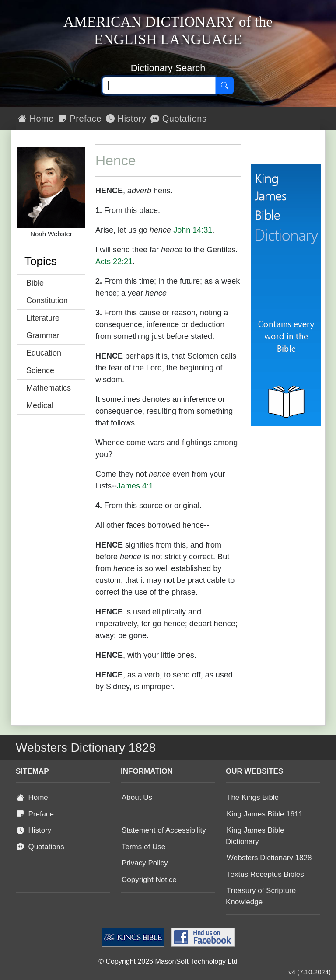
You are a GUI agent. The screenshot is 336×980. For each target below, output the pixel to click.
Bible (35, 283)
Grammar (43, 335)
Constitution (47, 300)
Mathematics (49, 388)
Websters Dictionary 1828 (269, 858)
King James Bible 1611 (265, 814)
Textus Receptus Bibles (265, 874)
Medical (40, 405)
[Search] (224, 86)
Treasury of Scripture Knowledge (261, 896)
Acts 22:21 (114, 262)
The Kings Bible (253, 797)
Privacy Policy (145, 863)
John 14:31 (193, 230)
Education (44, 353)
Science (40, 370)
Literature (43, 318)
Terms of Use (143, 847)
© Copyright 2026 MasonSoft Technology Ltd (168, 961)
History (126, 119)
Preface (80, 119)
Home (36, 119)
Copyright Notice (149, 880)
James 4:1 (135, 486)
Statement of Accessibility (164, 830)
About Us (137, 797)
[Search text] (159, 86)
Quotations (178, 119)
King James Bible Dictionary (255, 836)
